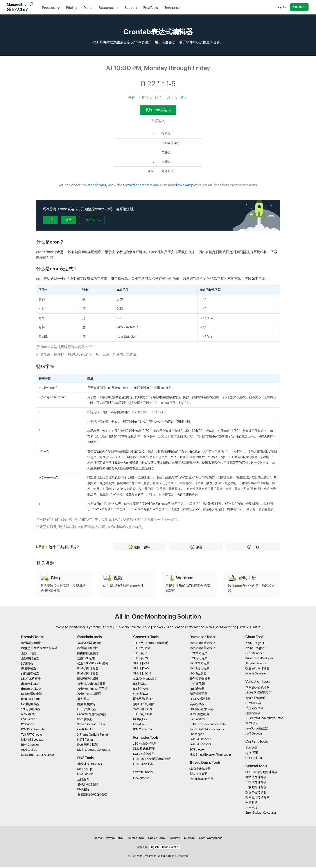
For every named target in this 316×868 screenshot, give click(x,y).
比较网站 (27, 664)
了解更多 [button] (91, 220)
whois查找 (28, 715)
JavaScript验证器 (257, 729)
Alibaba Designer (256, 664)
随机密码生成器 (88, 680)
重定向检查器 (254, 709)
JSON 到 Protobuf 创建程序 (151, 644)
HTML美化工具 (143, 765)
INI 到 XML (140, 685)
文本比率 (251, 749)
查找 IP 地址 (29, 654)
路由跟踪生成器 (88, 654)
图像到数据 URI (143, 700)
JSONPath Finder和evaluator (264, 719)
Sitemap (189, 839)
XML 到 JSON (142, 674)
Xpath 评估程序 (256, 699)
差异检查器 (197, 705)
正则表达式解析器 (257, 689)
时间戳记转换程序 (257, 799)
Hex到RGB (140, 725)
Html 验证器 (253, 704)
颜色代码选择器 (200, 680)
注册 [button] (50, 220)
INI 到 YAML (141, 690)
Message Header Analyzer (38, 756)
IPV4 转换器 (85, 720)
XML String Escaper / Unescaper (210, 756)
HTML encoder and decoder (208, 725)
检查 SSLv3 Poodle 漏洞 (93, 664)
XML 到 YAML (142, 669)
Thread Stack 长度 (201, 780)
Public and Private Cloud (132, 628)
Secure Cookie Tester (91, 725)
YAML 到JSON (142, 710)
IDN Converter (143, 730)
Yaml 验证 (252, 724)
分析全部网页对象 (89, 644)
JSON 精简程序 (199, 664)
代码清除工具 (198, 695)
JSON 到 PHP (142, 654)
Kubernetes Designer (259, 659)
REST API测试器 (200, 700)
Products (49, 8)
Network (159, 628)
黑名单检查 (29, 669)
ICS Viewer (28, 725)
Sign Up (300, 7)
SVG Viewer (197, 751)
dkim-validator (30, 685)
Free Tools (150, 8)
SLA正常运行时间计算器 (261, 773)
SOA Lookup (85, 775)
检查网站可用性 (31, 644)
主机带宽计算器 (256, 783)
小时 (142, 97)
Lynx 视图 (252, 754)
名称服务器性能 (88, 785)
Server (108, 628)
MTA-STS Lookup (32, 741)
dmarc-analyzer (31, 690)
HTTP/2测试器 (87, 710)
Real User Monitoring (221, 628)
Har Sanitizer (197, 720)
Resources (106, 8)
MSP (257, 628)
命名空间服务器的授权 (92, 795)
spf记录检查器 (31, 710)
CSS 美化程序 (198, 659)
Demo (88, 8)
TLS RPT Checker (32, 736)
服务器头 (83, 700)
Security (175, 839)
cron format (97, 185)
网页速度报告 (86, 705)
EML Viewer (29, 720)
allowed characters (138, 185)
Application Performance (186, 628)
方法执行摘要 (198, 775)
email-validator (31, 700)
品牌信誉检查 (30, 674)
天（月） (156, 97)
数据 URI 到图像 (144, 705)
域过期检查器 (30, 705)
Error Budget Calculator (261, 814)
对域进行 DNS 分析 (90, 765)
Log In (282, 7)
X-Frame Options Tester (93, 736)
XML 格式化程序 (144, 750)
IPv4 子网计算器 (88, 669)
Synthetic (94, 628)
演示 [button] (69, 220)
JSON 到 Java (142, 649)
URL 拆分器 (197, 690)
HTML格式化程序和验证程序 (152, 760)
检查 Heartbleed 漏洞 (91, 685)
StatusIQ (245, 628)
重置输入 (158, 121)
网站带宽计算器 (256, 778)
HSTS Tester (85, 741)
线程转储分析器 (200, 770)
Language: (142, 848)
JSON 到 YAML (143, 715)
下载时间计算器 (256, 788)
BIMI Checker (30, 746)
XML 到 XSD (141, 664)
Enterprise (172, 8)
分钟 (132, 97)
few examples (187, 185)
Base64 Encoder (200, 740)
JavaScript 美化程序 (202, 649)
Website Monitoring (71, 628)
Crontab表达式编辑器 (92, 715)
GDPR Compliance (211, 839)
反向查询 (83, 780)
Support (131, 8)
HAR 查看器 (197, 685)
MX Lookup (85, 770)
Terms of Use (136, 839)
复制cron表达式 (158, 110)
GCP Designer (255, 654)
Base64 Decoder (200, 745)
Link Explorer (254, 759)
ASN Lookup (29, 751)
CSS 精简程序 (198, 654)
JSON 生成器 (198, 674)
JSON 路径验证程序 (258, 694)
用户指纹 (251, 809)
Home (98, 839)
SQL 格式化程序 (144, 755)
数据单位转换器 (256, 793)
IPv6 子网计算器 (88, 674)
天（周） (181, 97)
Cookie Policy (157, 839)
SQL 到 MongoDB (145, 680)
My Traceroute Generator (94, 751)
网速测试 (251, 804)
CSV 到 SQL (141, 695)
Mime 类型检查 (199, 715)
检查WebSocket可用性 (92, 690)
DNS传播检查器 (31, 695)
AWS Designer (255, 644)
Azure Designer (255, 649)
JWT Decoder (254, 735)
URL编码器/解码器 (201, 710)
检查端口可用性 (88, 649)
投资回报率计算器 (257, 669)
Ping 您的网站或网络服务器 (39, 649)
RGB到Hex (140, 720)
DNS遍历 (83, 790)
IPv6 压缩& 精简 (88, 746)
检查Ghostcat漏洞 (89, 695)
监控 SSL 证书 (86, 659)
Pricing (71, 8)
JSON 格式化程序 (145, 745)
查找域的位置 (30, 659)
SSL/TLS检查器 (31, 680)
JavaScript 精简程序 (202, 644)
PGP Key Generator (33, 730)
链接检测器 (253, 714)
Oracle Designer (256, 674)
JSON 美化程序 (199, 669)
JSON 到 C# (141, 659)
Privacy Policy (115, 839)
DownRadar (141, 779)
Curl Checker (86, 730)
